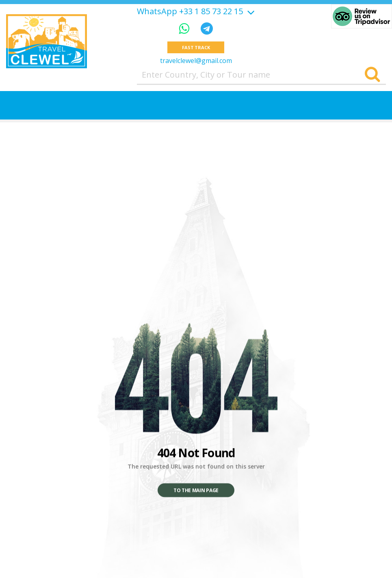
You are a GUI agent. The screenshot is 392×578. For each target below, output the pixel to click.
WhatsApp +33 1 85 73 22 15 (190, 11)
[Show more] (250, 11)
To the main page (196, 490)
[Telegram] (207, 28)
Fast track (196, 47)
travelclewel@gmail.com (196, 61)
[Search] (372, 75)
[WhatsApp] (186, 28)
